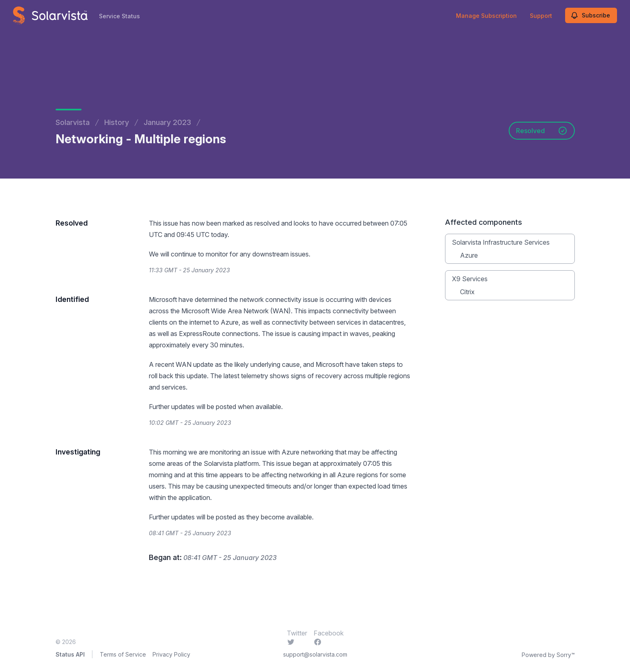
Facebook (329, 637)
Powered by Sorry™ (548, 655)
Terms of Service (123, 654)
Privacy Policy (171, 654)
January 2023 (167, 122)
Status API (70, 654)
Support (541, 16)
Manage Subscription (486, 16)
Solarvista (73, 122)
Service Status (119, 16)
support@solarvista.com (315, 654)
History (117, 122)
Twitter (297, 637)
